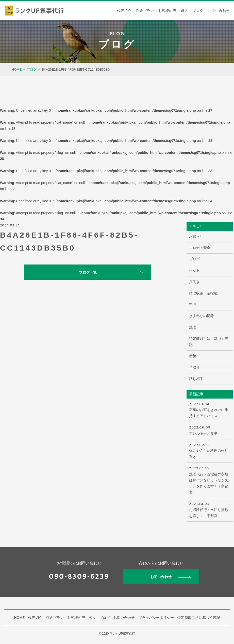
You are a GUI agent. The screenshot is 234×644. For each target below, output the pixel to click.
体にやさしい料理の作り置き (210, 450)
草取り (194, 367)
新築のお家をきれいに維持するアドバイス (210, 410)
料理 (193, 304)
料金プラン (145, 11)
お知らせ (196, 236)
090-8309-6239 (79, 576)
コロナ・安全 (200, 248)
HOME (17, 69)
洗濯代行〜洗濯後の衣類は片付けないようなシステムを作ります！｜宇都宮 (210, 480)
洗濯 (193, 327)
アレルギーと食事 (210, 430)
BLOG (117, 34)
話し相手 (196, 379)
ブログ (198, 11)
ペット (194, 270)
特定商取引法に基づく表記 (209, 342)
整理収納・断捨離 (203, 293)
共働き (194, 282)
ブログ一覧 (111, 272)
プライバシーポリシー (156, 618)
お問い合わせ (219, 11)
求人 (185, 11)
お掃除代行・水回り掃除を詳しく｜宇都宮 (210, 509)
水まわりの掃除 (202, 316)
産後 (193, 356)
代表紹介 (124, 11)
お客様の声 (167, 11)
